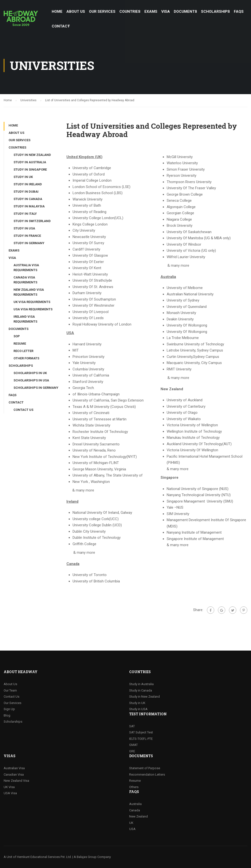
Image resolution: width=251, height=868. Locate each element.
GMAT (133, 745)
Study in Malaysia (29, 206)
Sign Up (9, 709)
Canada (135, 810)
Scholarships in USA (31, 380)
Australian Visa (14, 768)
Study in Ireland (28, 184)
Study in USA (24, 228)
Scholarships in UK (30, 373)
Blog (7, 715)
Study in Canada (28, 199)
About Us (10, 684)
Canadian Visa (14, 774)
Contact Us (23, 410)
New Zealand (138, 816)
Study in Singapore (30, 170)
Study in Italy (25, 214)
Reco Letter (23, 351)
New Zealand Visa (16, 781)
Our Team (10, 690)
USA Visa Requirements (33, 309)
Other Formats (26, 358)
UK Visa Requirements (32, 302)
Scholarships (13, 722)
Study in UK (23, 177)
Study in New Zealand (32, 155)
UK (131, 823)
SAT (132, 726)
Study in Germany (29, 243)
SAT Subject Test (141, 732)
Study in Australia (30, 162)
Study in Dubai (26, 192)
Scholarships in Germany (36, 388)
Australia (135, 804)
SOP (17, 336)
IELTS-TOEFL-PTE (141, 739)
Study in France (27, 236)
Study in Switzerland (32, 221)
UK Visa (9, 787)
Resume (20, 344)
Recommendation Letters (147, 774)
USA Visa (10, 793)
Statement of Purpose (145, 768)
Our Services (13, 703)
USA (132, 829)
